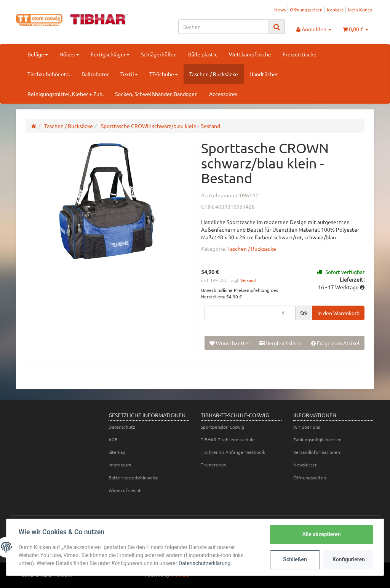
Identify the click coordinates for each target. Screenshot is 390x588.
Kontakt (335, 10)
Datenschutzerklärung (205, 563)
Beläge (38, 54)
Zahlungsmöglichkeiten (317, 439)
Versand (248, 280)
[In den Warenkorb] (338, 313)
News (280, 10)
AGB (113, 439)
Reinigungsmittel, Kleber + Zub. (66, 94)
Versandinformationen (317, 452)
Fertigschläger (110, 54)
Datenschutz (122, 427)
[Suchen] (224, 27)
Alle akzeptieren (321, 534)
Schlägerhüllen (159, 54)
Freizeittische (300, 54)
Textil (129, 74)
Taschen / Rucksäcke (214, 74)
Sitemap (117, 452)
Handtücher (264, 74)
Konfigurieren (349, 559)
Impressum (120, 465)
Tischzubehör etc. (49, 74)
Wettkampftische (250, 54)
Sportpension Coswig (222, 427)
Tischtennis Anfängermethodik (233, 452)
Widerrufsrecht (125, 490)
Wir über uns (307, 427)
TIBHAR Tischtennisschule (228, 439)
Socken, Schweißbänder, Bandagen (156, 94)
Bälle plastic (203, 54)
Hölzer (69, 54)
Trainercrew (213, 465)
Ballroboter (95, 74)
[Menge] (250, 313)
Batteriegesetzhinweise (133, 477)
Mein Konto (360, 10)
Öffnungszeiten (306, 10)
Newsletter (305, 465)
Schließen (295, 559)
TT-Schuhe (164, 74)
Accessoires (223, 94)
